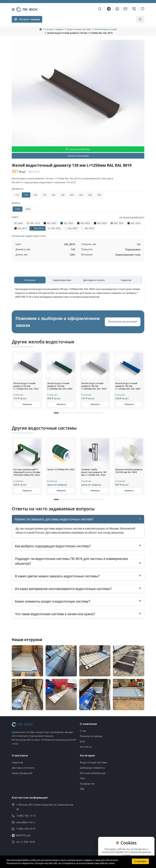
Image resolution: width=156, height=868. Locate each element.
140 (35, 195)
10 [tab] (81, 413)
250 (90, 195)
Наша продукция (22, 773)
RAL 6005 (100, 223)
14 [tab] (92, 413)
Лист (83, 778)
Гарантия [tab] (126, 280)
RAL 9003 (71, 228)
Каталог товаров (54, 29)
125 (17, 195)
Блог (83, 741)
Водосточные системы (79, 29)
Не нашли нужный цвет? (132, 217)
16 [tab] (97, 413)
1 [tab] (56, 413)
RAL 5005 (67, 223)
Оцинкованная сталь (128, 255)
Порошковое (133, 249)
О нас (83, 731)
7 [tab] (74, 413)
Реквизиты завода (91, 736)
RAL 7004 (117, 223)
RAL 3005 (50, 223)
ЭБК (82, 789)
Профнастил (87, 784)
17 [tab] (99, 413)
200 (72, 195)
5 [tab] (68, 413)
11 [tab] (84, 413)
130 (26, 195)
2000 (28, 209)
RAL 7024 (134, 223)
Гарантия (17, 762)
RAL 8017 (21, 228)
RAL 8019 (37, 228)
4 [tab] (66, 413)
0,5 (139, 244)
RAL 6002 (83, 223)
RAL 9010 (88, 228)
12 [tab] (87, 413)
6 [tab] (71, 413)
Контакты (86, 747)
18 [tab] (102, 413)
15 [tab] (94, 413)
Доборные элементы (92, 768)
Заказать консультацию (78, 156)
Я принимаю (140, 861)
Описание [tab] (30, 280)
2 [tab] (61, 413)
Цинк (19, 223)
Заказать (27, 404)
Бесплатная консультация (123, 322)
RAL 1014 (33, 223)
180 (63, 195)
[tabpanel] (27, 380)
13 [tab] (89, 413)
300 (99, 195)
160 (53, 195)
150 (44, 195)
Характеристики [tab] (62, 280)
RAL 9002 (54, 228)
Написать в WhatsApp (78, 149)
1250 (18, 209)
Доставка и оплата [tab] (94, 280)
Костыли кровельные (93, 773)
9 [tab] (79, 413)
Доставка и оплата (23, 768)
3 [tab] (63, 413)
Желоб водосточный (105, 29)
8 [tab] (76, 413)
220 (81, 195)
